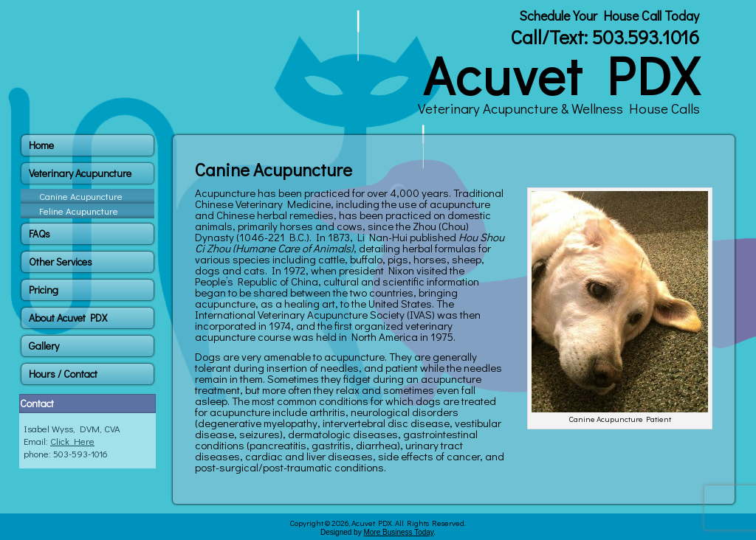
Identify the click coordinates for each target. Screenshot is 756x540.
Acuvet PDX (561, 75)
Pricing (44, 290)
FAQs (39, 233)
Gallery (44, 346)
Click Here (72, 441)
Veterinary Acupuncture (80, 173)
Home (41, 145)
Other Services (61, 262)
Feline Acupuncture (79, 211)
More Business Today (398, 532)
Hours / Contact (63, 374)
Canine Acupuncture (81, 196)
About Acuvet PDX (68, 318)
